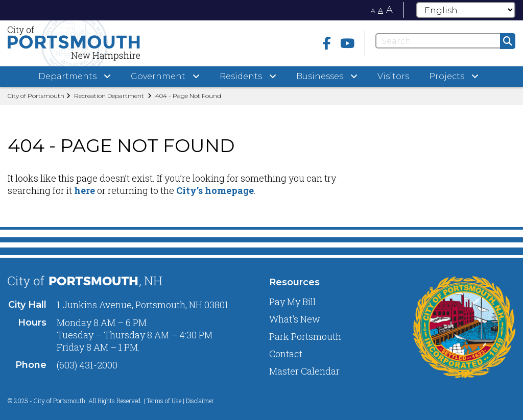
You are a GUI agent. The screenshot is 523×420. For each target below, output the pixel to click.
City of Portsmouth (36, 96)
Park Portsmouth (305, 336)
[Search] (445, 41)
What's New (295, 319)
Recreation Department (109, 96)
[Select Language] (466, 10)
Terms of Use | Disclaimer (180, 401)
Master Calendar (304, 371)
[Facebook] (327, 43)
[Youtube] (347, 43)
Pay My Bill (292, 302)
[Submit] (508, 41)
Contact (286, 354)
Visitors (393, 76)
